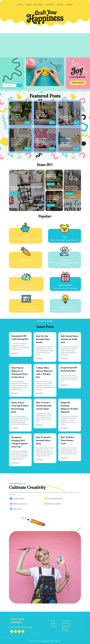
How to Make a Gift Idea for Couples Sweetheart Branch (17, 142)
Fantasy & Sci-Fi (26, 285)
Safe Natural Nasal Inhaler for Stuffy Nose (69, 361)
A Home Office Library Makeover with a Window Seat (54, 199)
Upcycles (65, 260)
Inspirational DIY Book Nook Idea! (69, 387)
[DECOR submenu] (23, 5)
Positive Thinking (66, 308)
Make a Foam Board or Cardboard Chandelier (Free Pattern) (66, 142)
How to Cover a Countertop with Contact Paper (72, 188)
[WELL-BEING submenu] (43, 5)
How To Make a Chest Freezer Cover (68, 461)
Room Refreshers (26, 308)
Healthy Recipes (25, 260)
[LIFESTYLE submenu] (64, 5)
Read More (14, 193)
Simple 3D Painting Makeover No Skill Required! (69, 431)
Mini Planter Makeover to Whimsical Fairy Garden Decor (17, 117)
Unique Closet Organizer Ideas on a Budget (66, 118)
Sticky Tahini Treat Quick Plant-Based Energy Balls (20, 431)
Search (20, 85)
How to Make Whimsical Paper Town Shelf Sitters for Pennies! (42, 142)
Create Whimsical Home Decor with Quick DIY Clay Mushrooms (41, 115)
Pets (65, 237)
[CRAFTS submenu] (32, 5)
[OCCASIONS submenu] (54, 5)
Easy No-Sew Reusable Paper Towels (26, 188)
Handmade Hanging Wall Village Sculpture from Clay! (20, 466)
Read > (28, 123)
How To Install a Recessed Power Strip (44, 462)
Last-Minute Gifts (66, 285)
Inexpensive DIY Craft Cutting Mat (20, 355)
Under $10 (25, 236)
